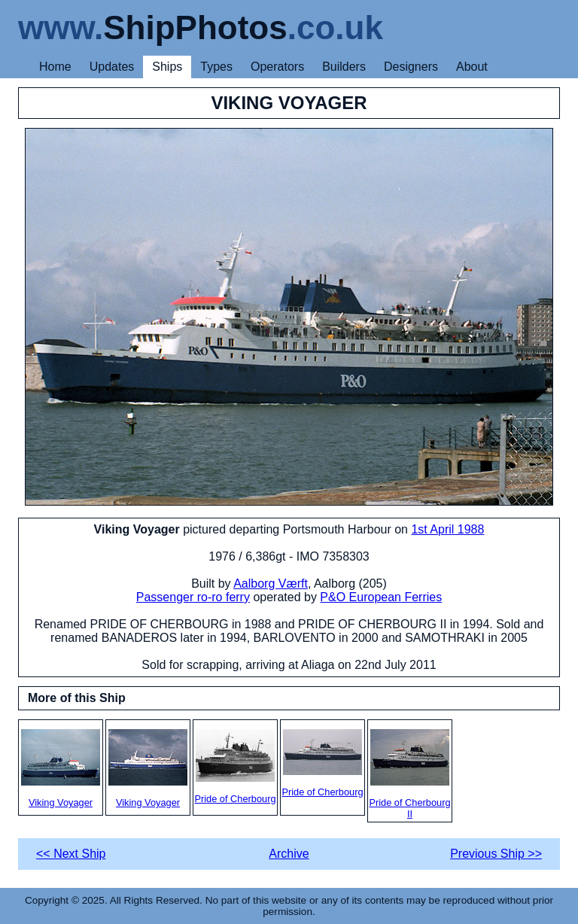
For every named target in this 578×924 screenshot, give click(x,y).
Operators (277, 67)
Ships (167, 67)
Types (216, 67)
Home (55, 67)
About (472, 67)
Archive (289, 854)
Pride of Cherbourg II (409, 774)
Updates (112, 67)
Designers (411, 67)
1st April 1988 (447, 529)
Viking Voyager (61, 769)
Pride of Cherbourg (235, 767)
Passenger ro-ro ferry (193, 597)
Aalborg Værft (271, 584)
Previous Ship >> (496, 854)
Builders (344, 67)
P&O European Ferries (381, 597)
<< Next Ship (71, 854)
